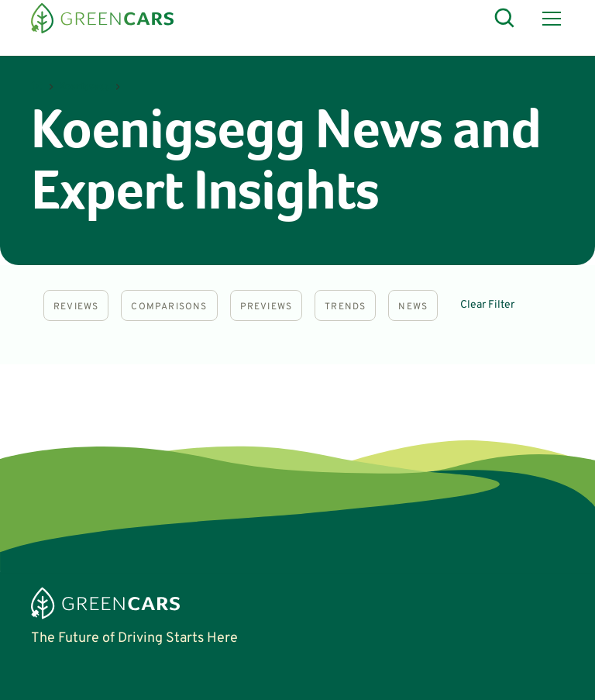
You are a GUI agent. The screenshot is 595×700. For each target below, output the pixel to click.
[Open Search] (505, 19)
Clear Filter (487, 305)
